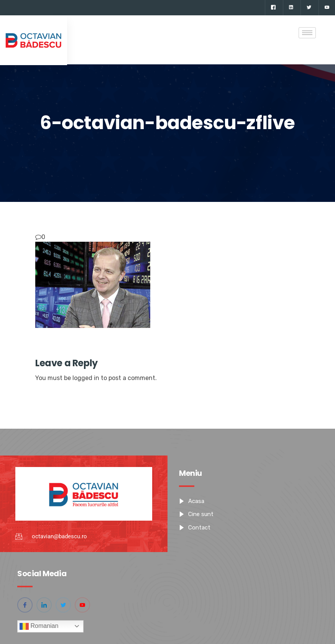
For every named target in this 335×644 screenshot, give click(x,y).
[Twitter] (309, 8)
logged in (86, 378)
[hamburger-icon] (307, 33)
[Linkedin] (291, 8)
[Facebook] (273, 8)
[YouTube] (327, 8)
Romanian (39, 626)
